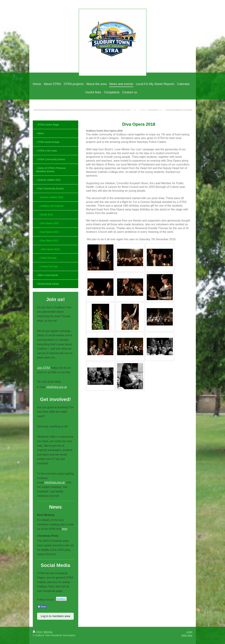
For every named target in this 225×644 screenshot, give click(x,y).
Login (189, 632)
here (65, 529)
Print (38, 632)
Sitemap (48, 632)
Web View (187, 635)
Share (42, 607)
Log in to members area (55, 616)
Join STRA (44, 368)
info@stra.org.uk (57, 387)
